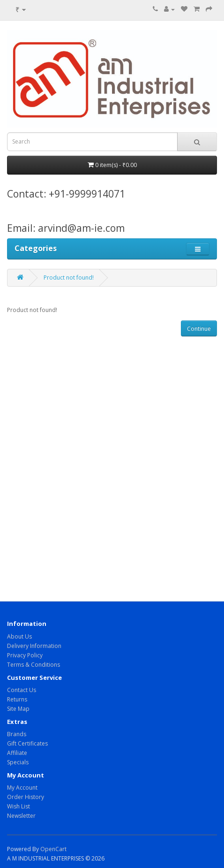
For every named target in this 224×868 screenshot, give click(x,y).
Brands (17, 734)
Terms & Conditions (34, 665)
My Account (22, 788)
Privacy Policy (25, 655)
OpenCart (53, 849)
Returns (17, 699)
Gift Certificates (27, 743)
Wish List (19, 806)
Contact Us (22, 690)
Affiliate (17, 753)
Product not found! (69, 278)
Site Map (18, 709)
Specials (18, 762)
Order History (26, 797)
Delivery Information (34, 646)
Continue (199, 329)
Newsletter (21, 816)
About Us (19, 636)
